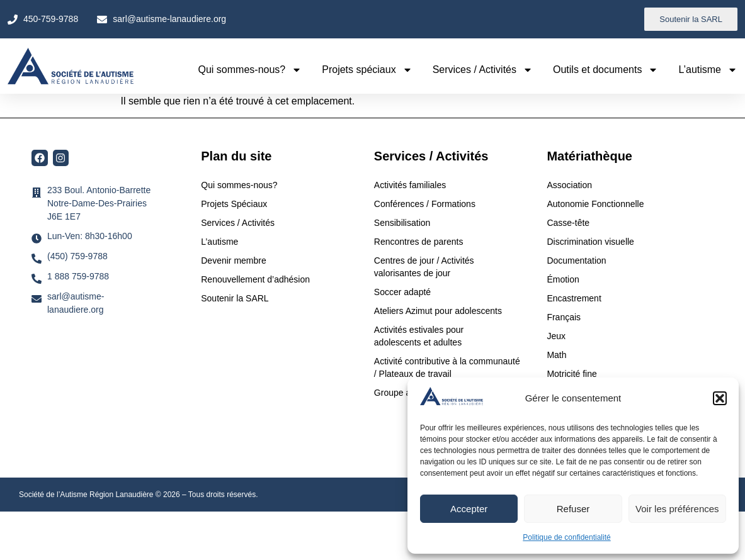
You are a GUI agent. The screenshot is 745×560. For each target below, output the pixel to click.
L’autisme (708, 70)
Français (564, 317)
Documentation (576, 260)
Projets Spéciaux (234, 204)
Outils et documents (606, 70)
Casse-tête (568, 223)
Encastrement (574, 298)
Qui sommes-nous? (250, 70)
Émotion (563, 279)
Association (569, 185)
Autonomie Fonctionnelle (595, 204)
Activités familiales (411, 185)
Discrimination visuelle (590, 242)
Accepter (469, 509)
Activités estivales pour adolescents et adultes (419, 336)
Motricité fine (572, 374)
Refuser (573, 509)
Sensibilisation (402, 223)
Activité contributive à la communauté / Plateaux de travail (447, 367)
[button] (720, 398)
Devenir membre (233, 260)
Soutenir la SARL (235, 298)
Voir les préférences (677, 509)
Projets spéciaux (367, 70)
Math (556, 355)
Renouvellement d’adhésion (255, 279)
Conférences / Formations (425, 204)
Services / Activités (483, 70)
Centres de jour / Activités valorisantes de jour (424, 267)
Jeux (556, 336)
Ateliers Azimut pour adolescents (439, 311)
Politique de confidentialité (566, 537)
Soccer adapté (404, 292)
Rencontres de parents (419, 242)
